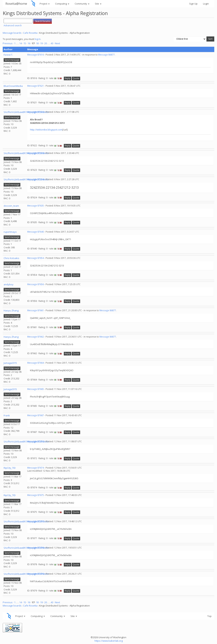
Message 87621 (36, 86)
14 (21, 43)
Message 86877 (106, 55)
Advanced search (13, 25)
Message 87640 (36, 232)
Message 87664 (36, 363)
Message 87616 (36, 55)
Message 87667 (36, 415)
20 (46, 43)
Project (45, 4)
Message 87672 (36, 441)
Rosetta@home (16, 4)
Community (82, 4)
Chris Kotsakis (11, 258)
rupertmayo (10, 232)
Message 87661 (36, 310)
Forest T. (8, 55)
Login (206, 4)
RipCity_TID (10, 468)
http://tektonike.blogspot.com (46, 130)
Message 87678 (36, 548)
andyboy (9, 284)
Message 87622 (36, 112)
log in (38, 39)
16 (29, 43)
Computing (62, 4)
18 (37, 43)
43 (52, 43)
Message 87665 (36, 389)
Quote (76, 78)
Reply (68, 78)
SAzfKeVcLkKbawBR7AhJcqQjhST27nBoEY (26, 112)
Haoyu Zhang (11, 310)
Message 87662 (36, 337)
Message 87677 (36, 521)
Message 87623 (36, 153)
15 (25, 43)
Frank (7, 415)
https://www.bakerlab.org (109, 641)
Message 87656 (36, 284)
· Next (57, 43)
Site (98, 4)
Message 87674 (36, 468)
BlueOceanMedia (13, 86)
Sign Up (193, 4)
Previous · (8, 43)
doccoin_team (11, 206)
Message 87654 (36, 258)
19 (41, 43)
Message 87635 (36, 206)
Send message (12, 60)
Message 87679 (36, 574)
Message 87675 (36, 495)
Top (209, 616)
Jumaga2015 (10, 363)
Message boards (12, 33)
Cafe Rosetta (30, 33)
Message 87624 (36, 179)
